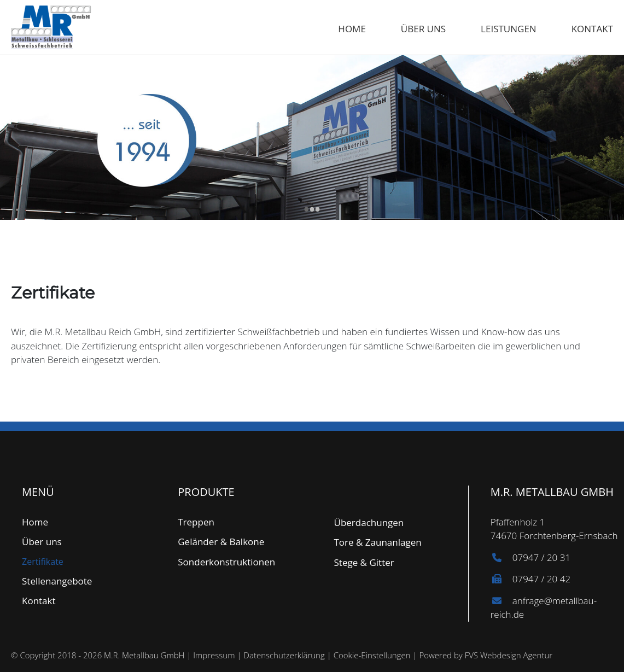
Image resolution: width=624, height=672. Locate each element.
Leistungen (509, 29)
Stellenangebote (57, 581)
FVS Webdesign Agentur (509, 655)
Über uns (423, 29)
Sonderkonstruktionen (226, 562)
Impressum (214, 655)
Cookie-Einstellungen (372, 655)
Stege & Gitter (364, 562)
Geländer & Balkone (221, 542)
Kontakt (592, 29)
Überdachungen (369, 522)
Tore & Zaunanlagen (378, 542)
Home (352, 29)
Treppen (196, 522)
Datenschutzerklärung (284, 655)
